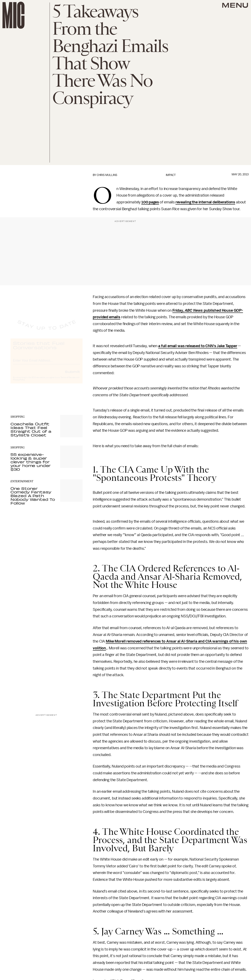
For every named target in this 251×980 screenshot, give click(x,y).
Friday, (179, 310)
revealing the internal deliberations (205, 202)
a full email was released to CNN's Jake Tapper (198, 346)
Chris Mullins (107, 175)
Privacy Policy (19, 383)
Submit (72, 375)
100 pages (150, 202)
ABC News (194, 310)
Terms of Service (68, 381)
